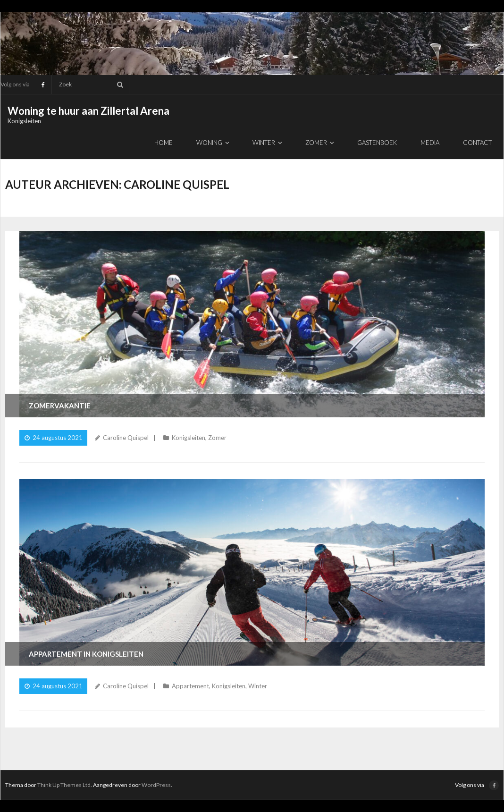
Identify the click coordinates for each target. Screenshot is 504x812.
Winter (258, 686)
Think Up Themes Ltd (64, 785)
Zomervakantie (60, 406)
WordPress (156, 785)
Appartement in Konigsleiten (86, 654)
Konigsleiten (189, 438)
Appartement (190, 686)
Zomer (217, 438)
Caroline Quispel (126, 438)
